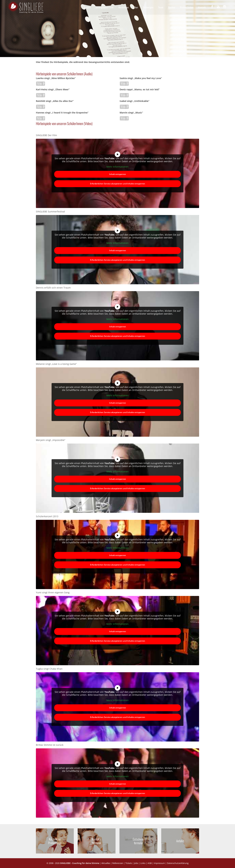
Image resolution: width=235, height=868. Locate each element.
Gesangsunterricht (105, 7)
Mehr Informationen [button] (117, 167)
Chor (136, 7)
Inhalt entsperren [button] (118, 174)
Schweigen (148, 7)
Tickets (129, 863)
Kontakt (202, 7)
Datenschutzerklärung (178, 863)
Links (143, 863)
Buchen (172, 7)
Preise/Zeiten (187, 7)
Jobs (136, 863)
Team (161, 7)
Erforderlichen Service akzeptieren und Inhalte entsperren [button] (118, 184)
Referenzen (118, 863)
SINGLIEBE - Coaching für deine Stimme (80, 863)
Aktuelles (106, 863)
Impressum (159, 863)
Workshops (124, 7)
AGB (150, 863)
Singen (87, 7)
